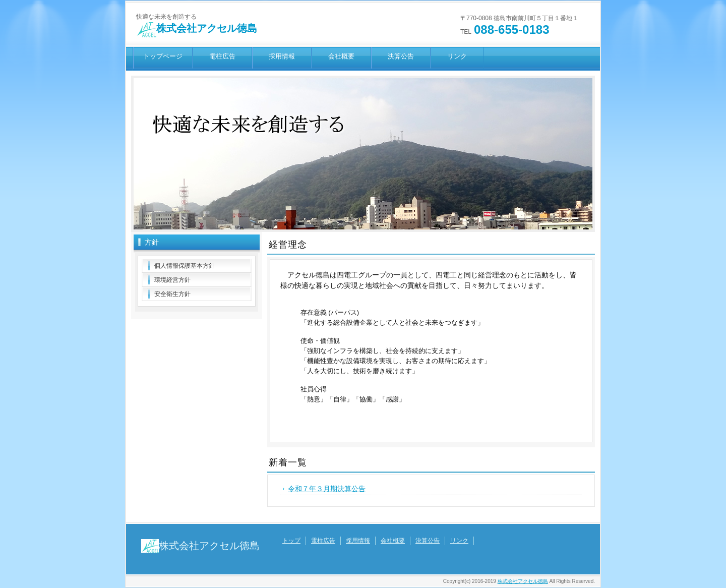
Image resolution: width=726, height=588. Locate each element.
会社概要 (341, 56)
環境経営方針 (172, 280)
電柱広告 (222, 56)
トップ (291, 541)
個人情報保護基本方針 (185, 266)
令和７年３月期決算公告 (327, 489)
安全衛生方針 (172, 294)
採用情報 (282, 56)
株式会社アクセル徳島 (197, 28)
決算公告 (401, 56)
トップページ (163, 56)
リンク (457, 56)
